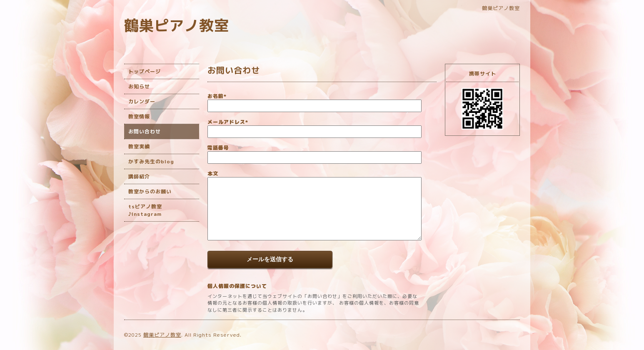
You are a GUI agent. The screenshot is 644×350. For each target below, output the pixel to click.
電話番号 (218, 148)
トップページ (145, 71)
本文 (213, 174)
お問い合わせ (145, 131)
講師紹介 (139, 176)
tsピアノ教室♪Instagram (145, 210)
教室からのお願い (150, 191)
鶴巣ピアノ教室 (177, 25)
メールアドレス (228, 122)
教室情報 (139, 116)
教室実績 (139, 146)
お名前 (217, 96)
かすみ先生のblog (151, 161)
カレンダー (142, 101)
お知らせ (139, 86)
